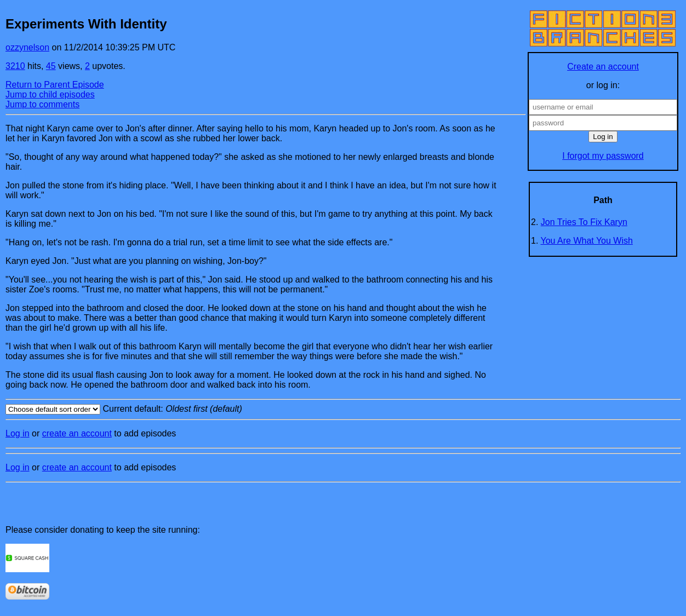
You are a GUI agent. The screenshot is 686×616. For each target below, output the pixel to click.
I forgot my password (603, 156)
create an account (77, 433)
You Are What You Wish (587, 241)
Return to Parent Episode (55, 85)
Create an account (603, 67)
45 (51, 66)
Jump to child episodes (50, 94)
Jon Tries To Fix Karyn (584, 222)
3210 (15, 66)
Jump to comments (42, 104)
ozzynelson (27, 47)
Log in (18, 433)
